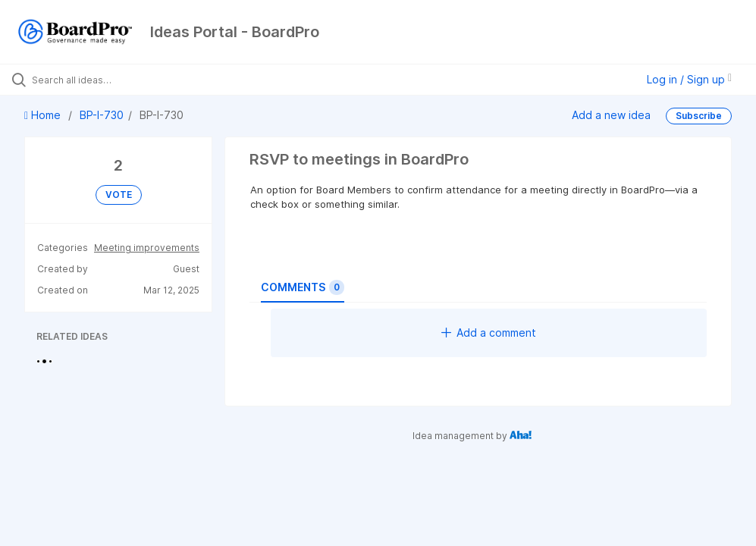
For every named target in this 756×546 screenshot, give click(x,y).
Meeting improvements (147, 248)
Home (44, 115)
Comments (303, 287)
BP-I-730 (102, 115)
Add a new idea (611, 115)
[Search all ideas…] (102, 80)
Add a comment (489, 333)
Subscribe (699, 116)
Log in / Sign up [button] (689, 79)
